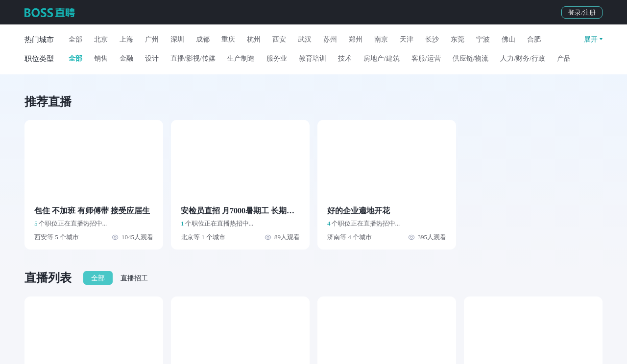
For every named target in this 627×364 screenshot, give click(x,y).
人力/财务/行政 (523, 58)
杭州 (254, 39)
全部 (75, 39)
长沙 (432, 39)
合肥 (534, 39)
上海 (126, 39)
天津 (407, 39)
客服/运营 (426, 58)
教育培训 (313, 58)
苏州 (330, 39)
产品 (564, 58)
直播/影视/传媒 (193, 58)
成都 (203, 39)
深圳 (177, 39)
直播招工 (134, 278)
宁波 (483, 39)
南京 (381, 39)
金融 (126, 58)
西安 (279, 39)
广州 (152, 39)
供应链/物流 (471, 58)
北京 (101, 39)
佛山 (508, 39)
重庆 (228, 39)
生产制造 (241, 58)
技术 (345, 58)
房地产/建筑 (382, 58)
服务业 (277, 58)
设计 (152, 58)
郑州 (356, 39)
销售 (101, 58)
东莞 (458, 39)
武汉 (305, 39)
